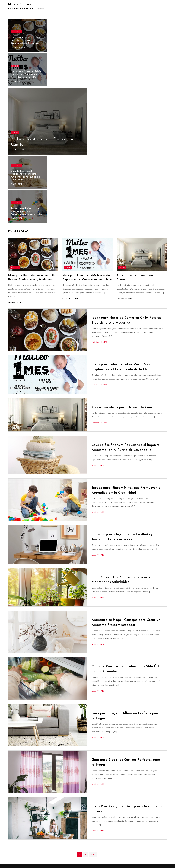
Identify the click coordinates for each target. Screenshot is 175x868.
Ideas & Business (20, 5)
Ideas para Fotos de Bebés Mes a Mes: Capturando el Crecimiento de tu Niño (26, 74)
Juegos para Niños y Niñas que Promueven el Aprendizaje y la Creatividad (27, 211)
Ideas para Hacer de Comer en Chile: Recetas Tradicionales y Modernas (26, 40)
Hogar (15, 66)
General (17, 32)
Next (93, 855)
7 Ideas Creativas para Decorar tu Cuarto (123, 407)
